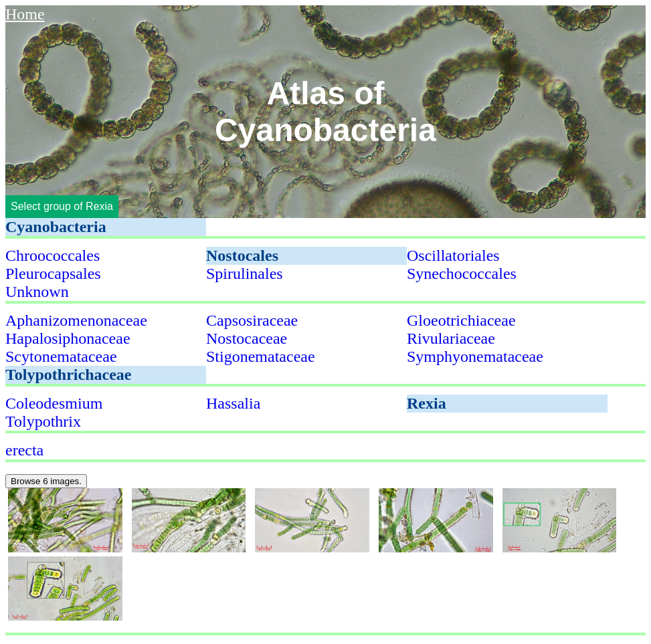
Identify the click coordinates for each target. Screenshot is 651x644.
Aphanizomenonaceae (76, 320)
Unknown (37, 292)
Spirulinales (245, 274)
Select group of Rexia (62, 206)
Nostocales (242, 255)
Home (25, 14)
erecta (24, 450)
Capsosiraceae (252, 320)
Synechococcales (462, 274)
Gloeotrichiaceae (461, 320)
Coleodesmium (54, 403)
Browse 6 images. (46, 481)
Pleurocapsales (53, 274)
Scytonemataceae (61, 356)
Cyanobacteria (56, 227)
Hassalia (233, 403)
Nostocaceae (247, 338)
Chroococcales (53, 255)
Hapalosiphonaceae (68, 338)
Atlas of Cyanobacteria (325, 112)
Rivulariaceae (451, 338)
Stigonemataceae (261, 356)
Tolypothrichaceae (68, 374)
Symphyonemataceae (475, 356)
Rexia (427, 403)
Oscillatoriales (453, 255)
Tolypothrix (43, 421)
